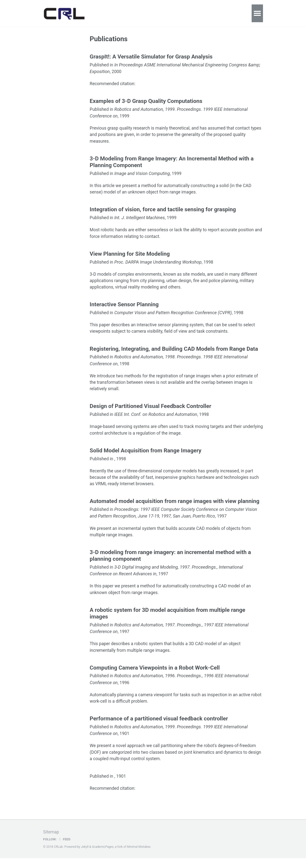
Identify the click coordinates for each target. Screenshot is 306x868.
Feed (65, 849)
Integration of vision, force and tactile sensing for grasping (163, 212)
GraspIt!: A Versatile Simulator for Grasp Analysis (151, 57)
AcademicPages (103, 857)
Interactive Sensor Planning (124, 308)
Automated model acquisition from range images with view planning (175, 508)
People (235, 13)
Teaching (165, 13)
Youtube (211, 13)
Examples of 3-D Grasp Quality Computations (146, 102)
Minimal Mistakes (140, 857)
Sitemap (51, 842)
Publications (115, 13)
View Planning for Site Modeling (130, 257)
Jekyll (85, 857)
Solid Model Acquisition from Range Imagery (146, 456)
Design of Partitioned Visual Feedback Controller (151, 411)
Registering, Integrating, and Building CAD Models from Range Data (174, 353)
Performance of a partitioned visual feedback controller (159, 728)
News (188, 13)
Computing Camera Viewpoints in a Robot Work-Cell (155, 676)
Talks (142, 13)
